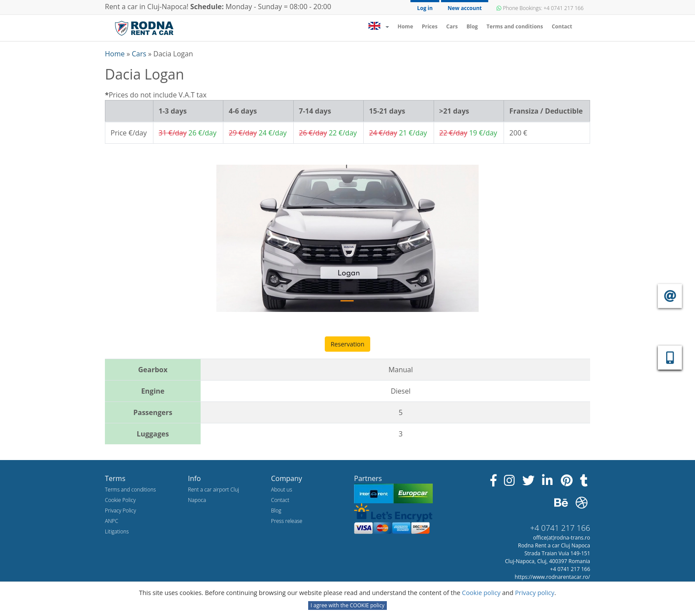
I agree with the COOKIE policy (348, 605)
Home (407, 26)
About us (281, 490)
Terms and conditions (515, 26)
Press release (287, 521)
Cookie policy (482, 593)
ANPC (111, 521)
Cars (452, 26)
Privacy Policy (120, 510)
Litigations (117, 531)
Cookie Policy (120, 500)
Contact (562, 26)
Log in (425, 8)
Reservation (347, 344)
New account (465, 8)
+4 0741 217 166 (560, 528)
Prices (430, 26)
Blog (472, 26)
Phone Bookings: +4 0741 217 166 (540, 8)
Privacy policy (535, 593)
